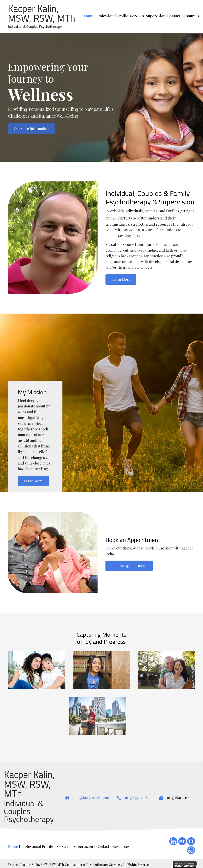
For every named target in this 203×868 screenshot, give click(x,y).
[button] (32, 129)
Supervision (83, 846)
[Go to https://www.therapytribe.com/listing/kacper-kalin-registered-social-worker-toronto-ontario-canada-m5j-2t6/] (191, 841)
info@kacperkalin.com (92, 798)
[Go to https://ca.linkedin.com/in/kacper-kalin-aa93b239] (173, 841)
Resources (121, 846)
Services (63, 846)
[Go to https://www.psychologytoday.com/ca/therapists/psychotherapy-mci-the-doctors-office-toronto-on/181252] (182, 841)
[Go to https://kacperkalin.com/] (43, 16)
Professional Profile (37, 846)
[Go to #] (191, 850)
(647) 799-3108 (136, 798)
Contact (103, 846)
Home (13, 846)
